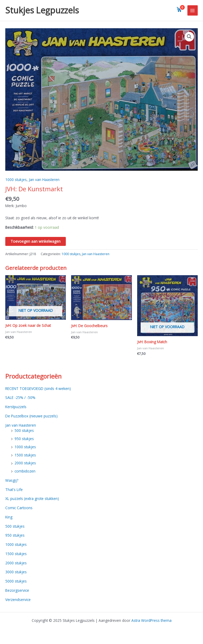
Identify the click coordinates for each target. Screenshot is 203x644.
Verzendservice (18, 600)
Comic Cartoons (19, 508)
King (9, 517)
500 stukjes (24, 430)
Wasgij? (12, 480)
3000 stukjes (16, 572)
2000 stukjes (25, 463)
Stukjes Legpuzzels (42, 10)
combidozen (25, 471)
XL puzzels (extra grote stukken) (32, 498)
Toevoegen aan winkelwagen (36, 241)
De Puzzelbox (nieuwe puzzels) (31, 416)
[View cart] (179, 9)
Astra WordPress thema (151, 620)
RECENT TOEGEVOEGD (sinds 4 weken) (38, 388)
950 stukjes (24, 439)
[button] (189, 37)
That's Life (14, 490)
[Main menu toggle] (193, 10)
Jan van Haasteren (44, 180)
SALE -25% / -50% (20, 397)
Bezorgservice (17, 590)
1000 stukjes (16, 180)
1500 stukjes (25, 455)
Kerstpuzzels (16, 407)
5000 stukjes (16, 581)
